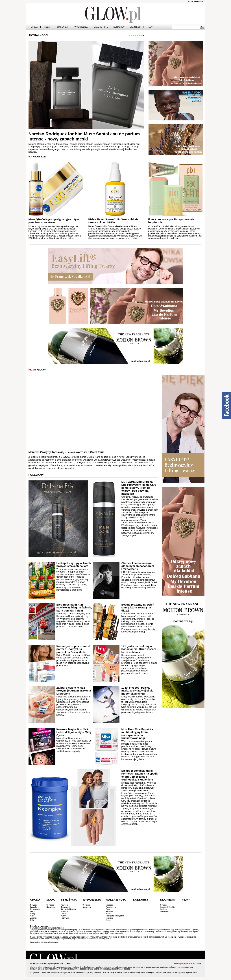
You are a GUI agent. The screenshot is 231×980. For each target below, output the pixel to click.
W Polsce (50, 905)
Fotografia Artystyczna (115, 916)
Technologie (66, 907)
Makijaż (33, 911)
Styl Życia (62, 27)
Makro (109, 920)
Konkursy (119, 27)
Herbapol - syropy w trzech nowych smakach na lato (74, 565)
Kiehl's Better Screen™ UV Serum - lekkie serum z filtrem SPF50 (113, 221)
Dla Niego (135, 27)
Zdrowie (34, 918)
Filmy (150, 27)
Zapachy (34, 907)
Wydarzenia (81, 27)
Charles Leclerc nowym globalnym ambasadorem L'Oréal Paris (138, 566)
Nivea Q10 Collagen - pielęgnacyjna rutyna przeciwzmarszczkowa (54, 221)
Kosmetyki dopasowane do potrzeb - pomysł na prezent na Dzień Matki (74, 649)
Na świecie (51, 907)
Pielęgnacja (35, 909)
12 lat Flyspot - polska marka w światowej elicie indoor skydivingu (137, 691)
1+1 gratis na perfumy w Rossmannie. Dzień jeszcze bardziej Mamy (139, 649)
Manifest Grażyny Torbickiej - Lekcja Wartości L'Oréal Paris (67, 452)
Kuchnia (64, 916)
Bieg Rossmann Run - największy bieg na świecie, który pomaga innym (74, 608)
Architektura (111, 907)
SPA (32, 920)
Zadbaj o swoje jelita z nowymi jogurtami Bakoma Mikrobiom (74, 691)
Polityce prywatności (189, 973)
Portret (109, 909)
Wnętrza (64, 911)
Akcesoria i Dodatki (69, 909)
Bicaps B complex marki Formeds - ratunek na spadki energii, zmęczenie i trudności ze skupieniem (140, 775)
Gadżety (164, 909)
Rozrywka (65, 918)
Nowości (34, 905)
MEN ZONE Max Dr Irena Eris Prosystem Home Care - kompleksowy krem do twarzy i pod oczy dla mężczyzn (140, 488)
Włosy (33, 914)
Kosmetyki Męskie (168, 907)
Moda (47, 27)
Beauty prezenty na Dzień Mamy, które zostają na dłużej (138, 608)
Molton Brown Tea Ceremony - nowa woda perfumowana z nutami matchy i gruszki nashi (76, 136)
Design (64, 914)
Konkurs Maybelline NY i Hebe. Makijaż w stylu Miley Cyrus (74, 732)
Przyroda (110, 911)
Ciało (32, 916)
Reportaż (110, 918)
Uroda (34, 27)
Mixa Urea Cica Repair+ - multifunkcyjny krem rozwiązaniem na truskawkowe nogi (137, 734)
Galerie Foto (101, 27)
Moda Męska (165, 911)
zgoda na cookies (196, 1)
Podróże (109, 905)
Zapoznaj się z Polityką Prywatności (45, 942)
